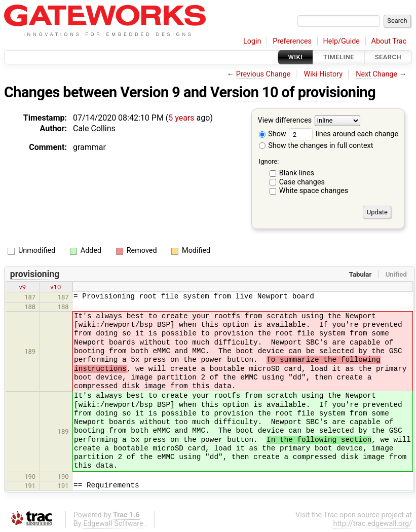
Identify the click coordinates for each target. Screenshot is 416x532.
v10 (55, 287)
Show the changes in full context (316, 146)
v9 (22, 287)
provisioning (337, 92)
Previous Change (263, 74)
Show (273, 134)
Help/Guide (342, 41)
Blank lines (297, 173)
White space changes (314, 191)
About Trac (389, 41)
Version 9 (150, 92)
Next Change (376, 74)
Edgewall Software (113, 524)
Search (388, 57)
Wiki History (323, 74)
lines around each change (344, 134)
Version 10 (244, 92)
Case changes (302, 182)
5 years (181, 118)
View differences (285, 121)
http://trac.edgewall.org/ (372, 524)
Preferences (292, 41)
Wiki (296, 57)
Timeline (339, 57)
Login (252, 41)
